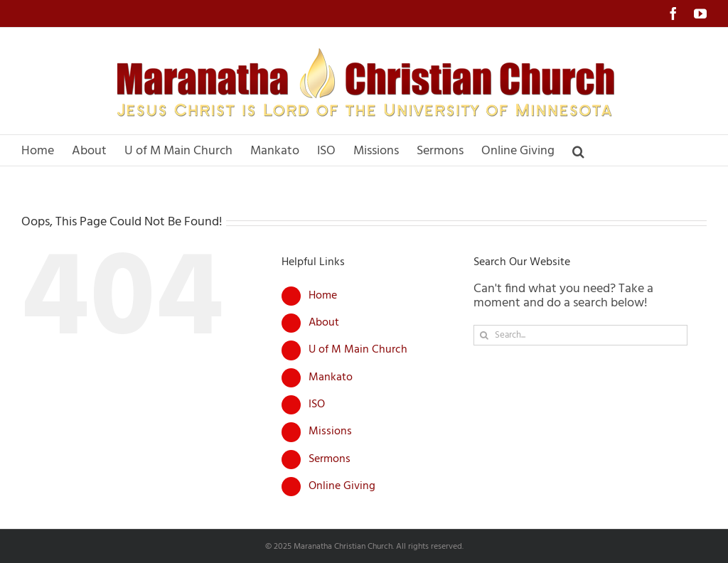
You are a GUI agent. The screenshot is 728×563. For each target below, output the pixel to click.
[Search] (484, 335)
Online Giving (342, 486)
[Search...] (580, 335)
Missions (330, 431)
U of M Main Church (358, 350)
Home (323, 296)
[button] (578, 150)
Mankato (331, 377)
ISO (317, 404)
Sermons (330, 459)
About (324, 323)
